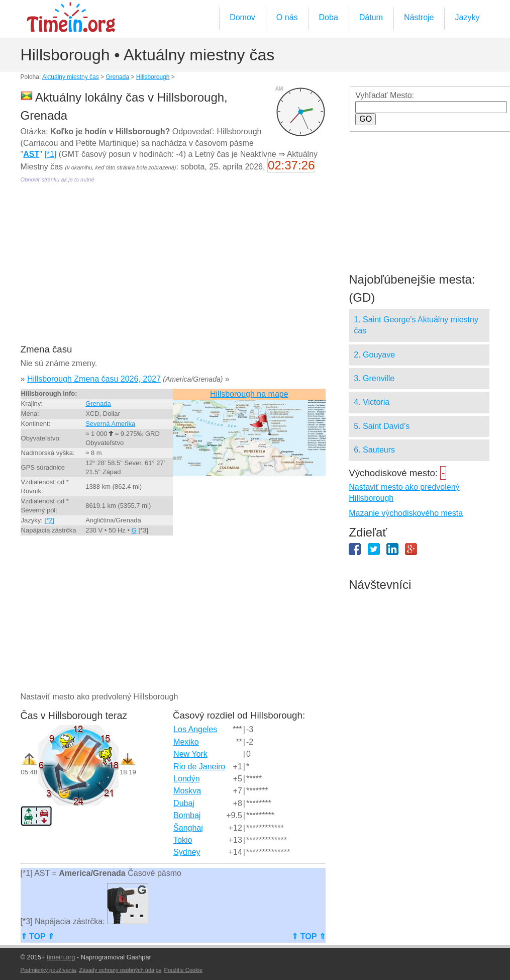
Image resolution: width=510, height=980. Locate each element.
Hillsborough (153, 77)
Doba (329, 17)
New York (190, 754)
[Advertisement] (172, 271)
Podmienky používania (48, 970)
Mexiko (186, 742)
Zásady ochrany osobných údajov (120, 970)
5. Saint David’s (382, 426)
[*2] (50, 520)
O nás (287, 17)
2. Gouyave (374, 355)
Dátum (371, 17)
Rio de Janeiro (199, 767)
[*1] (50, 154)
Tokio (183, 840)
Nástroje (419, 17)
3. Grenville (374, 378)
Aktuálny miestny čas (71, 77)
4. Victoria (372, 402)
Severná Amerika (110, 424)
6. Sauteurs (374, 450)
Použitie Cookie (183, 970)
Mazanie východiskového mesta (406, 513)
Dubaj (184, 803)
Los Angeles (195, 729)
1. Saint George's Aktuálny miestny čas (416, 325)
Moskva (187, 791)
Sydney (187, 852)
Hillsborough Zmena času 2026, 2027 (94, 379)
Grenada (117, 77)
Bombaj (187, 815)
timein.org (61, 957)
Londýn (187, 779)
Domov (242, 17)
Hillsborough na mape (249, 394)
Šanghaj (188, 828)
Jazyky (467, 17)
